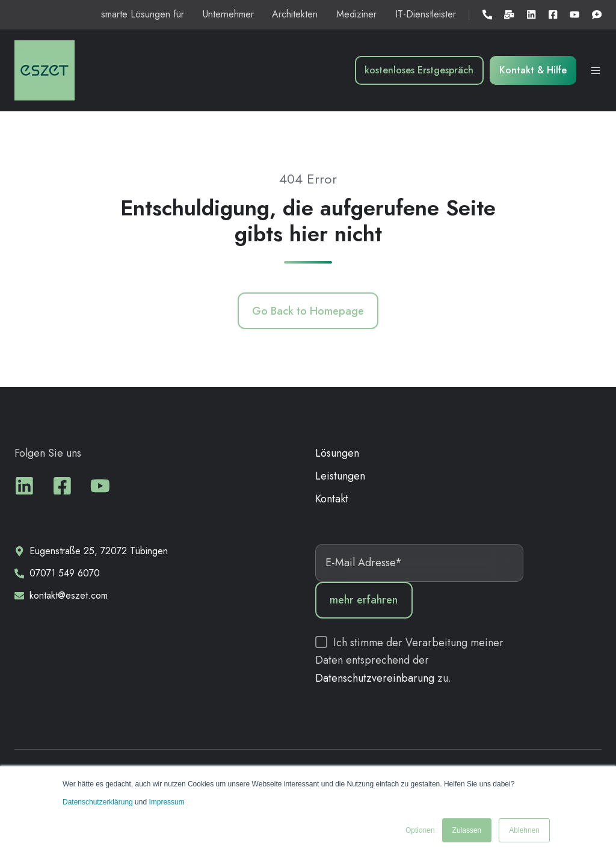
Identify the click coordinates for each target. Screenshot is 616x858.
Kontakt (332, 499)
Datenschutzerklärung (99, 802)
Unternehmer (228, 14)
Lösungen (337, 453)
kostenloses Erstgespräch (419, 70)
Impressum (166, 802)
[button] (596, 70)
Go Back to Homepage (308, 311)
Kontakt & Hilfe (533, 70)
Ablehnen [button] (524, 830)
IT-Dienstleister (426, 14)
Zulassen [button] (467, 830)
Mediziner (356, 14)
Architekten (295, 14)
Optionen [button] (420, 830)
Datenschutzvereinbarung (376, 678)
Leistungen (340, 476)
